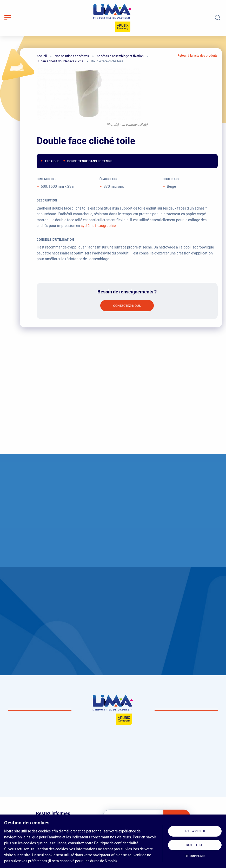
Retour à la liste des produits (197, 55)
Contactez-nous (127, 306)
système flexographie (98, 226)
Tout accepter (195, 831)
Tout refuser (195, 845)
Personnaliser (195, 856)
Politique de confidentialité (116, 843)
